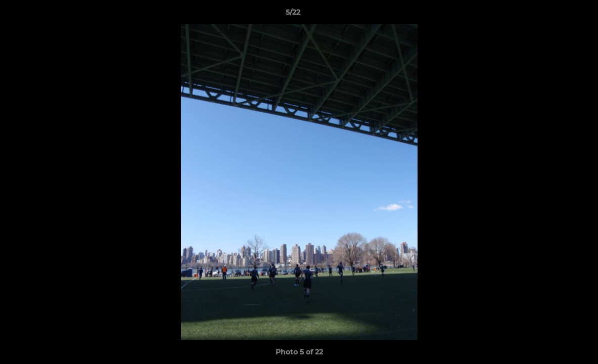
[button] (556, 15)
